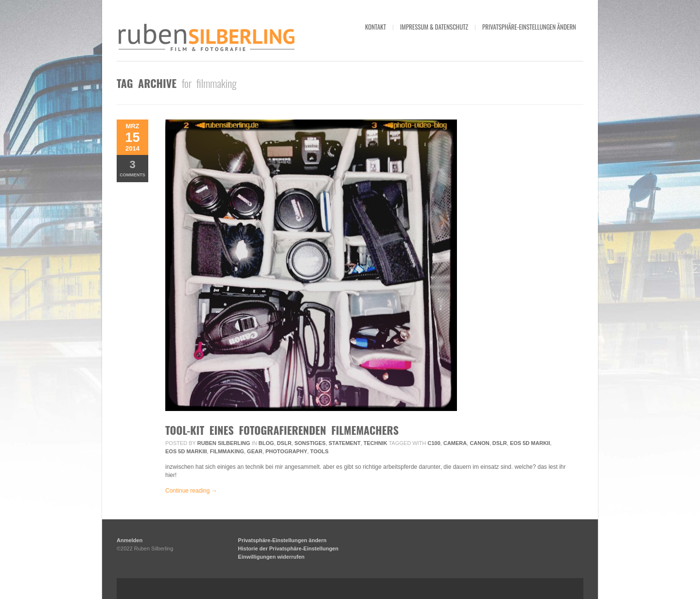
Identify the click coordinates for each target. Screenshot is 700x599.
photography (286, 451)
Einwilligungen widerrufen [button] (271, 557)
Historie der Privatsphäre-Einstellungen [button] (289, 548)
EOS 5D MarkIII (186, 451)
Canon (479, 443)
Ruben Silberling (224, 443)
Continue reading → (191, 491)
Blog (266, 443)
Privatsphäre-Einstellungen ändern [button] (529, 27)
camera (455, 443)
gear (255, 451)
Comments (132, 168)
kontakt (376, 27)
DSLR (284, 443)
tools (319, 451)
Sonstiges (310, 443)
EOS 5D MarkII (530, 443)
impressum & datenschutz (434, 27)
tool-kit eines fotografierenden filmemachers (282, 430)
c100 (434, 443)
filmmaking (227, 451)
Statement (345, 443)
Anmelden (130, 540)
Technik (376, 443)
